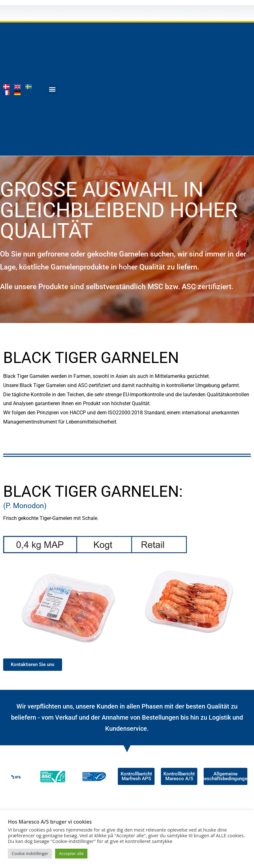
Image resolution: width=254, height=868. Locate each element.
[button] (52, 89)
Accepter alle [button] (71, 853)
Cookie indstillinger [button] (30, 853)
